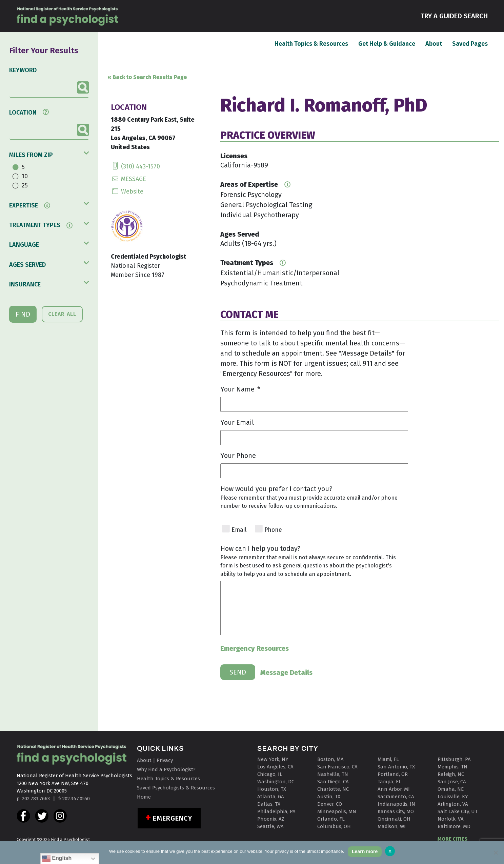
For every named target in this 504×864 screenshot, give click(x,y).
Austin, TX (329, 797)
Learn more (365, 851)
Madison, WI (392, 826)
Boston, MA (330, 759)
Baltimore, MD (454, 826)
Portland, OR (393, 774)
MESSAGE (128, 179)
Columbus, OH (334, 826)
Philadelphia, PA (276, 811)
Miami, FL (388, 759)
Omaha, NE (451, 789)
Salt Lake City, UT (458, 811)
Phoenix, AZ (271, 819)
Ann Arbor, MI (394, 789)
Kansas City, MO (396, 811)
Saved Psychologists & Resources (176, 788)
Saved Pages (470, 43)
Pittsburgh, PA (454, 759)
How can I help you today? (260, 548)
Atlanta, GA (271, 797)
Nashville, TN (333, 774)
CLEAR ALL (62, 314)
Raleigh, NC (451, 774)
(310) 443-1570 (135, 166)
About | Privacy (155, 760)
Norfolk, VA (451, 819)
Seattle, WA (270, 826)
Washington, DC (276, 782)
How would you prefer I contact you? (276, 489)
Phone (273, 530)
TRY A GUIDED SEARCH (454, 15)
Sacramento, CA (396, 797)
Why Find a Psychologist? (166, 769)
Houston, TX (272, 789)
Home (144, 797)
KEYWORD (23, 70)
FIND (23, 314)
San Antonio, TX (396, 767)
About (434, 43)
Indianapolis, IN (396, 804)
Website (127, 192)
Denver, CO (330, 804)
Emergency (173, 818)
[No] (496, 852)
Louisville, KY (453, 797)
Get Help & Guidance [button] (387, 44)
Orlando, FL (331, 819)
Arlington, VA (453, 804)
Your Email (237, 422)
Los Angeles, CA (275, 767)
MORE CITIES (452, 839)
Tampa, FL (389, 782)
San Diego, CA (333, 782)
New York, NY (273, 759)
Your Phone (238, 456)
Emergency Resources (255, 648)
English (57, 859)
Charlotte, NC (333, 789)
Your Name (240, 389)
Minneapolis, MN (337, 811)
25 (25, 185)
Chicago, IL (270, 774)
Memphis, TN (452, 767)
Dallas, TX (269, 804)
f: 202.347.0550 (74, 799)
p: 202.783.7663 (33, 799)
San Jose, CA (452, 782)
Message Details (286, 672)
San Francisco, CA (337, 767)
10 (25, 176)
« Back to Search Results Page (147, 77)
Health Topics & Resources (311, 43)
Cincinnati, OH (394, 819)
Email (239, 530)
